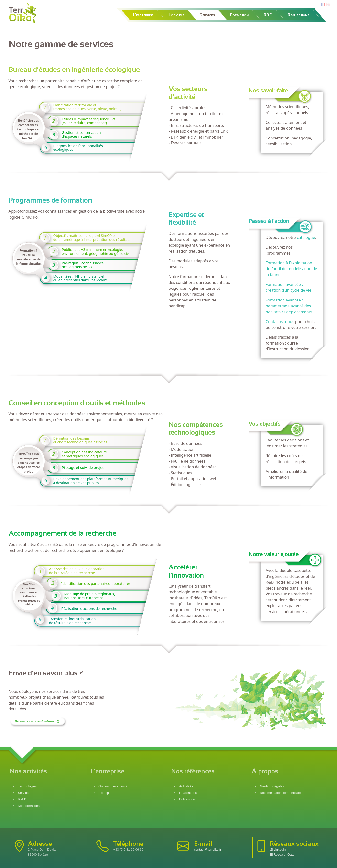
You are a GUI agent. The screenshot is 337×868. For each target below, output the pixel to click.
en (328, 5)
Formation (239, 15)
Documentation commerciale (280, 793)
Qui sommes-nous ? (113, 786)
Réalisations (299, 15)
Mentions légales (272, 786)
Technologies (27, 786)
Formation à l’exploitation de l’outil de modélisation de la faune (291, 269)
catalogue (306, 237)
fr (323, 5)
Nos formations (29, 806)
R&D (268, 15)
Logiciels (176, 15)
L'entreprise (143, 15)
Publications (188, 799)
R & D (22, 799)
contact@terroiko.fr (208, 850)
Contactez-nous (280, 322)
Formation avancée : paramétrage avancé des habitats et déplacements (289, 306)
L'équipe (105, 793)
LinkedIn (278, 850)
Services (207, 15)
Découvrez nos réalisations (38, 721)
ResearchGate (282, 854)
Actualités (186, 786)
